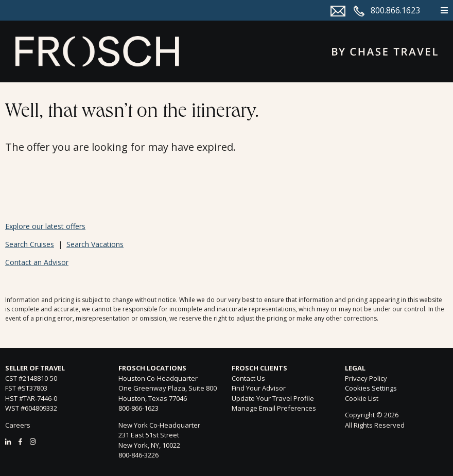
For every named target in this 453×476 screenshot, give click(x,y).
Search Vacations (95, 244)
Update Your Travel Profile (273, 398)
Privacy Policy (366, 378)
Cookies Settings (371, 389)
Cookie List (362, 398)
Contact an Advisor (37, 262)
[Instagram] (33, 442)
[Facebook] (20, 442)
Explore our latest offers (45, 226)
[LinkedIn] (8, 442)
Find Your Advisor (259, 388)
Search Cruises (30, 244)
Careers (18, 425)
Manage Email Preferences (274, 408)
